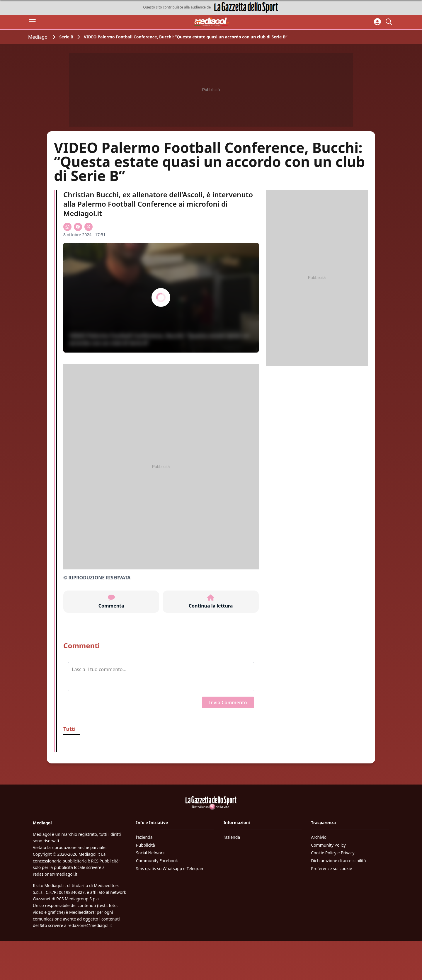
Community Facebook (157, 861)
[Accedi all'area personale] (377, 22)
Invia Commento (228, 702)
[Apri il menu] (32, 22)
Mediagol (38, 37)
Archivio (319, 837)
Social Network (150, 853)
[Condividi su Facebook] (78, 227)
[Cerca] (390, 22)
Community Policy (328, 845)
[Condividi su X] (89, 227)
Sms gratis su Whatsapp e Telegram (170, 868)
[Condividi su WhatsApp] (67, 227)
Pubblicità (146, 845)
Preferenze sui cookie (331, 868)
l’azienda (144, 837)
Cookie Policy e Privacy (333, 853)
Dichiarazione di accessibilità (338, 861)
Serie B (66, 37)
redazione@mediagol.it (55, 874)
